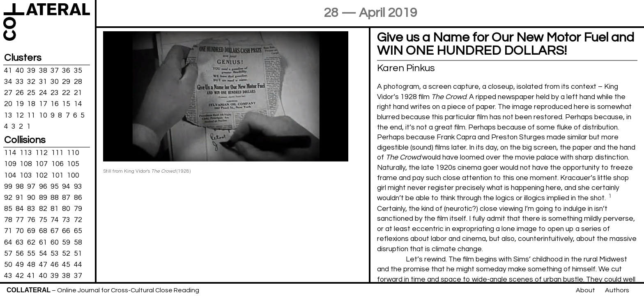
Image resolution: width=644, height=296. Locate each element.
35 (78, 71)
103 (26, 175)
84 (20, 209)
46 (55, 265)
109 (10, 164)
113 (26, 153)
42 (20, 276)
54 (43, 254)
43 (8, 276)
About (585, 290)
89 (43, 198)
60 (55, 242)
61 (43, 242)
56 (20, 254)
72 (78, 220)
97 (31, 186)
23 (55, 93)
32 (31, 82)
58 (78, 242)
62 (31, 242)
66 (66, 231)
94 (66, 186)
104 (10, 175)
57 (8, 254)
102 (41, 175)
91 (20, 198)
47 (43, 265)
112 (41, 153)
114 (10, 153)
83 (31, 209)
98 (20, 186)
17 (43, 104)
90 (31, 198)
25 (31, 93)
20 (8, 104)
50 (8, 265)
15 (66, 104)
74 (55, 220)
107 (41, 164)
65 (78, 231)
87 (66, 198)
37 (55, 71)
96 (43, 186)
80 (66, 209)
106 (57, 164)
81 (55, 209)
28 (78, 82)
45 (66, 265)
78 (8, 220)
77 (20, 220)
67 (55, 231)
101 (57, 175)
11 (31, 115)
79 (78, 209)
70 (20, 231)
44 (78, 265)
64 (8, 242)
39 (31, 71)
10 (43, 115)
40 (20, 71)
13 (8, 115)
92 (8, 198)
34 (8, 82)
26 (20, 93)
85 (8, 209)
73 (66, 220)
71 (8, 231)
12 (20, 115)
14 (78, 104)
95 (55, 186)
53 (55, 254)
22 (66, 93)
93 (78, 186)
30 (55, 82)
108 (26, 164)
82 (43, 209)
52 (66, 254)
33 (20, 82)
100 (73, 175)
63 (20, 242)
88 (55, 198)
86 (78, 198)
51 (78, 254)
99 (8, 186)
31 (43, 82)
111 (57, 153)
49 (20, 265)
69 (31, 231)
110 (73, 153)
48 (31, 265)
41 (8, 71)
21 (78, 93)
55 (31, 254)
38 (43, 71)
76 (31, 220)
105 (73, 164)
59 (66, 242)
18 (31, 104)
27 (8, 93)
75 (43, 220)
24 (43, 93)
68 (43, 231)
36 (66, 71)
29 (66, 82)
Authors (617, 290)
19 (20, 104)
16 (55, 104)
